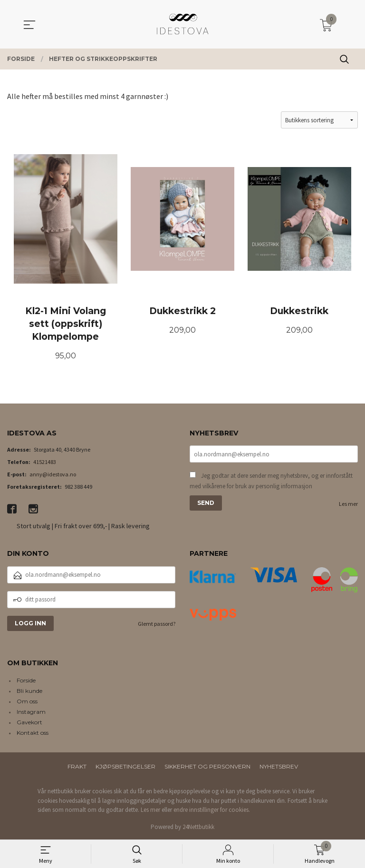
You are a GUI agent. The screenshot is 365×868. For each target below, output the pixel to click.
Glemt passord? (157, 624)
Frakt (77, 767)
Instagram (31, 712)
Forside (26, 681)
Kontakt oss (33, 733)
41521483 (45, 462)
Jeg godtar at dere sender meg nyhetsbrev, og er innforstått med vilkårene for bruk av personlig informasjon (271, 481)
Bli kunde (29, 691)
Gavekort (29, 723)
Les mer (348, 504)
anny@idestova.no (53, 475)
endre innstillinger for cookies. (212, 810)
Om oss (27, 702)
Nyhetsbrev (279, 767)
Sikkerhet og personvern (207, 767)
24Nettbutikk (198, 827)
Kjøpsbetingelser (125, 767)
